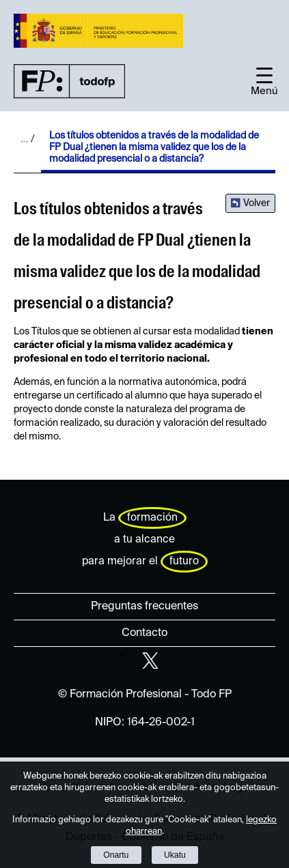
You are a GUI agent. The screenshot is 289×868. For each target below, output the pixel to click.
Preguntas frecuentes (144, 607)
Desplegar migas (27, 139)
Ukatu (175, 855)
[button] (264, 81)
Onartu (116, 855)
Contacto (144, 633)
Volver (257, 203)
